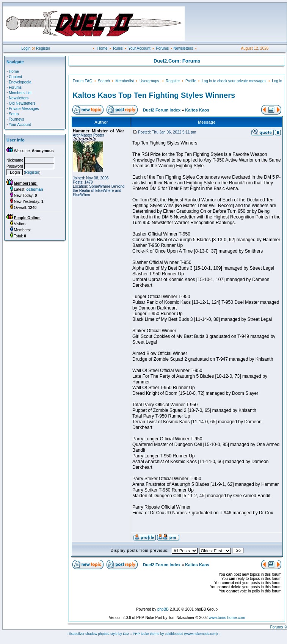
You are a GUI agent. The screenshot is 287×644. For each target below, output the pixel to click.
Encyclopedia (20, 82)
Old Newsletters (22, 103)
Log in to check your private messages (234, 81)
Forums (162, 48)
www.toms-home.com (227, 618)
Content (15, 77)
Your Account (139, 48)
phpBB (163, 609)
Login (26, 48)
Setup (14, 114)
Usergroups (149, 81)
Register (43, 48)
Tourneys (16, 119)
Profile (191, 81)
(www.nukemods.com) (201, 634)
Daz (126, 634)
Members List (20, 93)
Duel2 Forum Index (162, 110)
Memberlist (125, 81)
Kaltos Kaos (197, 110)
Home (103, 48)
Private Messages (24, 109)
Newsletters (183, 48)
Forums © (278, 627)
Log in (277, 81)
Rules (118, 48)
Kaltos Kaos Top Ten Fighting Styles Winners (154, 95)
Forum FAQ (83, 81)
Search (104, 81)
